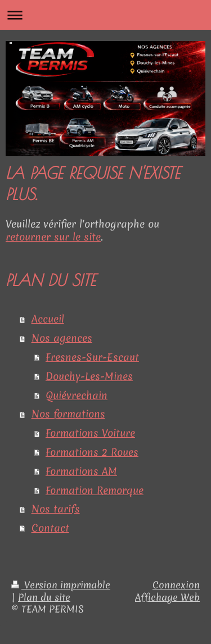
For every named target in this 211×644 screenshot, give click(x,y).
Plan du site (44, 597)
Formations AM (81, 471)
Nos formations (68, 414)
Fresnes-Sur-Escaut (92, 357)
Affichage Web (167, 597)
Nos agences (62, 338)
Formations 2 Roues (92, 452)
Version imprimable (61, 585)
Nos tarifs (56, 509)
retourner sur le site (53, 237)
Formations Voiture (90, 433)
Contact (50, 528)
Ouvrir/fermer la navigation (105, 15)
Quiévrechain (77, 395)
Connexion (176, 585)
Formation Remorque (95, 490)
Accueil (48, 319)
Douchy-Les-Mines (89, 376)
